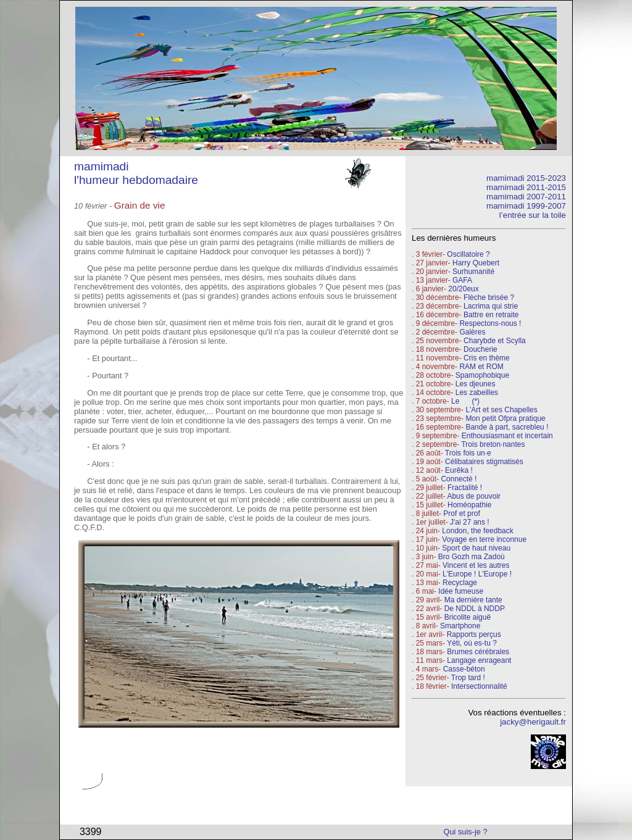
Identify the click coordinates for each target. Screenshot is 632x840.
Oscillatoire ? (468, 254)
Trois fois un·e (468, 453)
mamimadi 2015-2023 (526, 178)
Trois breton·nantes (493, 444)
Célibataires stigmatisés (484, 462)
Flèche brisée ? (489, 297)
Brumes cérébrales (478, 652)
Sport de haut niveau (476, 548)
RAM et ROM (481, 367)
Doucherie (480, 349)
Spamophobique (482, 375)
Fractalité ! (464, 488)
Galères (472, 332)
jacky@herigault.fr (533, 722)
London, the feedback (477, 531)
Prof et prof (461, 514)
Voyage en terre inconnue (484, 539)
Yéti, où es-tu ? (472, 643)
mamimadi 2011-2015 (526, 187)
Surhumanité (473, 272)
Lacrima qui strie (491, 306)
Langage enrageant (479, 660)
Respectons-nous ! (490, 323)
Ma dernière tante (473, 600)
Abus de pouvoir (474, 496)
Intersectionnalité (479, 686)
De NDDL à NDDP (475, 609)
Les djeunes (476, 384)
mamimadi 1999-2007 (526, 206)
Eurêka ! (459, 470)
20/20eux (463, 289)
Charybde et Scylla (495, 341)
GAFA (462, 280)
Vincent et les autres (476, 565)
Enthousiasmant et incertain (507, 436)
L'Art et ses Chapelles (501, 410)
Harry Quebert (476, 263)
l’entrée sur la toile (533, 215)
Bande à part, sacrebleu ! (507, 427)
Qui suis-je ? (466, 832)
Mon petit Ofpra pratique (505, 418)
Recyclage (460, 583)
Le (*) (465, 401)
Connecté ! (459, 479)
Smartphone (460, 626)
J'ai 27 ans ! (470, 522)
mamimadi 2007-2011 (526, 197)
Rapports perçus (474, 634)
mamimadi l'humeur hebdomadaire (136, 173)
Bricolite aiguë (468, 617)
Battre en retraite (491, 315)
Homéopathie (469, 505)
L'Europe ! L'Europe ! (477, 574)
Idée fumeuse (461, 591)
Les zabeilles (477, 393)
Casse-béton (464, 669)
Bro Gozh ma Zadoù (472, 557)
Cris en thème (487, 358)
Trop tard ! (468, 678)
